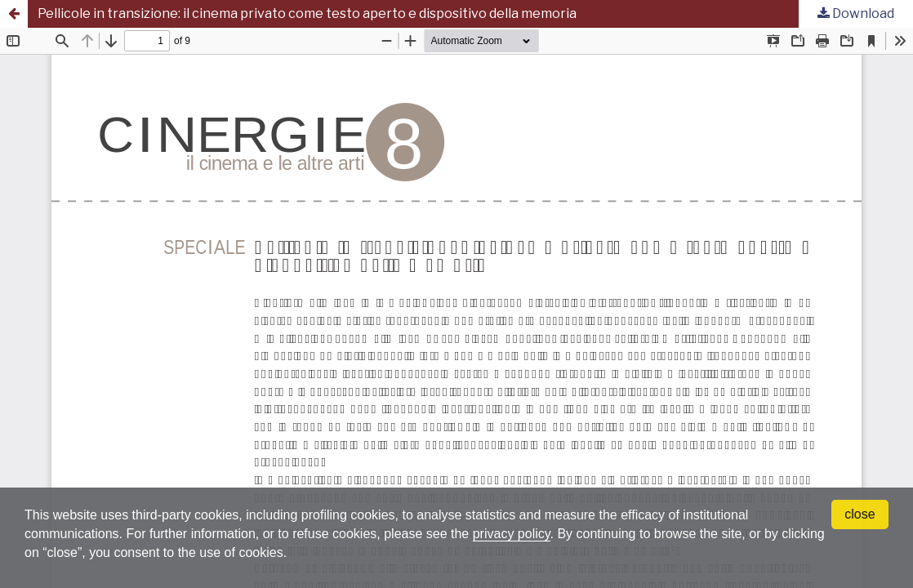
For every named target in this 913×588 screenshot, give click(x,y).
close (860, 514)
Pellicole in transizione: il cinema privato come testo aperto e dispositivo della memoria (307, 13)
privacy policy (512, 534)
